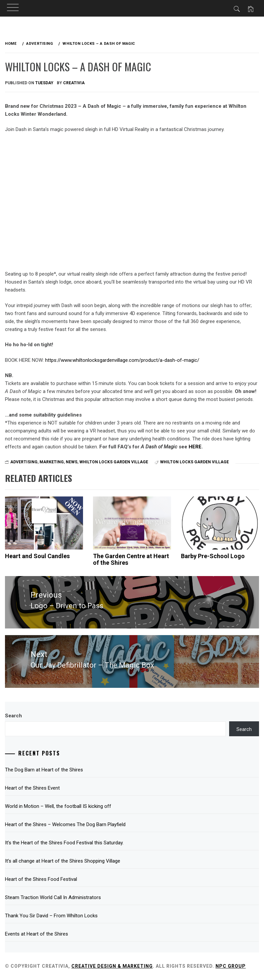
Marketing (52, 462)
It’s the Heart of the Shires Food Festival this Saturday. (64, 843)
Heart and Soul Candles (37, 556)
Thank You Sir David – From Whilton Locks (51, 916)
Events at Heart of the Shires (37, 934)
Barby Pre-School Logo (213, 556)
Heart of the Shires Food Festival (41, 879)
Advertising (24, 462)
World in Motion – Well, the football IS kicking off (58, 806)
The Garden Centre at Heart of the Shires (131, 559)
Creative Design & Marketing (112, 966)
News (72, 462)
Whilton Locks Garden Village (114, 462)
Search (13, 716)
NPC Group (231, 966)
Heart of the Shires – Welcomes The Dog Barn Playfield (65, 824)
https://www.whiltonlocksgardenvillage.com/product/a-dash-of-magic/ (122, 360)
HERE (195, 447)
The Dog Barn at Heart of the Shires (44, 770)
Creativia (74, 83)
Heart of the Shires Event (32, 788)
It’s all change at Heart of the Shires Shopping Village (63, 861)
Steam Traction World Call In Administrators (53, 897)
